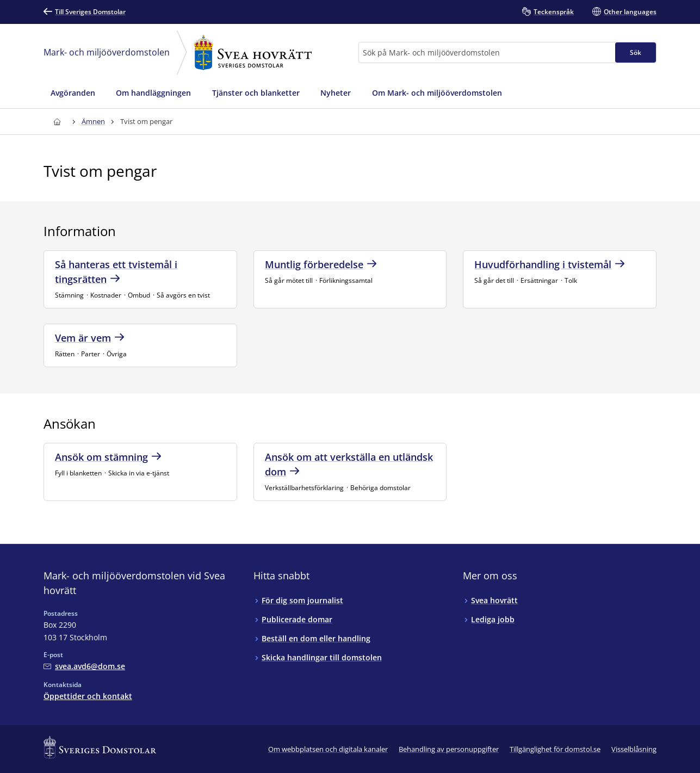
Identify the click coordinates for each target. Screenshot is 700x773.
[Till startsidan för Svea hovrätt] (57, 122)
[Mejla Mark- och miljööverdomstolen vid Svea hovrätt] (84, 666)
